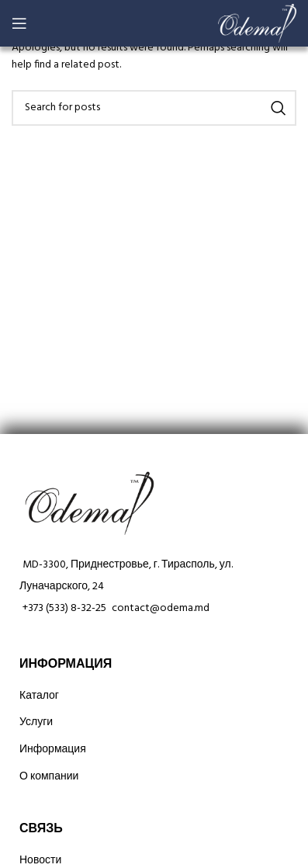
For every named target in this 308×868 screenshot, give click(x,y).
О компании (49, 777)
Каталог (39, 696)
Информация (53, 750)
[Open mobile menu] (19, 23)
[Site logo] (257, 24)
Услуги (36, 722)
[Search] (154, 108)
